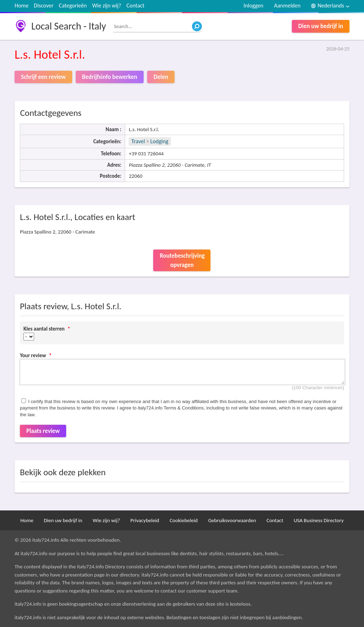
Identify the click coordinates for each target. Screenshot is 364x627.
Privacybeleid (145, 520)
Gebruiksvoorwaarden (232, 520)
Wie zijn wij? (107, 6)
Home (22, 6)
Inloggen (253, 6)
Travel (138, 141)
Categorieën (73, 6)
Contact (135, 6)
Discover (44, 6)
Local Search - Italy (69, 26)
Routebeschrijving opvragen (182, 260)
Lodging (159, 141)
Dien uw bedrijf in (321, 26)
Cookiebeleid (184, 520)
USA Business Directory (319, 520)
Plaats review (43, 431)
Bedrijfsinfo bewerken (110, 77)
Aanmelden (287, 6)
